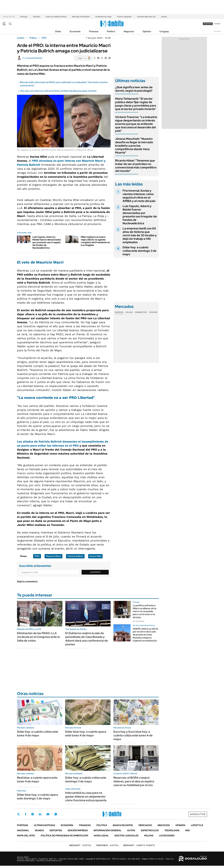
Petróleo (37, 17)
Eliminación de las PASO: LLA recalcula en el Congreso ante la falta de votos (38, 637)
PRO (44, 38)
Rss (187, 830)
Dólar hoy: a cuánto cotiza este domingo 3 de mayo (139, 251)
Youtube (48, 814)
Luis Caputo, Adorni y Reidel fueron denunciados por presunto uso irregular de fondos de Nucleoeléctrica (47, 242)
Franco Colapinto (124, 17)
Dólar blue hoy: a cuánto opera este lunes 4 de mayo (86, 734)
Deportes (56, 830)
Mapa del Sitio (26, 836)
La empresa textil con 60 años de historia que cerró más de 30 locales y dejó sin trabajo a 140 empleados (140, 235)
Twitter (18, 814)
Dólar (58, 31)
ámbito (21, 38)
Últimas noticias (44, 825)
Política (111, 31)
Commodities (141, 312)
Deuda (164, 17)
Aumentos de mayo (103, 17)
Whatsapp (56, 814)
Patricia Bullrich (75, 556)
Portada (23, 825)
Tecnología (172, 830)
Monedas (119, 312)
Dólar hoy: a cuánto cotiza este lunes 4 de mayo (38, 734)
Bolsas (129, 312)
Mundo (39, 830)
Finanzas (94, 31)
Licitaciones (167, 836)
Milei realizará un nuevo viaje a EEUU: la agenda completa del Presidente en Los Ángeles (95, 241)
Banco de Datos (123, 825)
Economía (75, 31)
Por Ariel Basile (139, 621)
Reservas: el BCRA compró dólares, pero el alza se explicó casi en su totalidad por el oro (134, 781)
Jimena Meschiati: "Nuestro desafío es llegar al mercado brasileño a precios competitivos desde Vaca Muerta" (134, 146)
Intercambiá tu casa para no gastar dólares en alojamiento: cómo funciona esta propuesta (86, 797)
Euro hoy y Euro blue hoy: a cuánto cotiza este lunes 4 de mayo (133, 735)
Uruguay (164, 31)
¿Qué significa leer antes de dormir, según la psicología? (134, 89)
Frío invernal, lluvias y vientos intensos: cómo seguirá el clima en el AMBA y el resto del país (139, 196)
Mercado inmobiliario (81, 17)
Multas (149, 836)
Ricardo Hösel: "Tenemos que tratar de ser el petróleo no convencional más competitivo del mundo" (136, 166)
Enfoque (24, 17)
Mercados (145, 825)
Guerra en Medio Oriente (56, 17)
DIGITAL (80, 845)
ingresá (217, 24)
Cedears (153, 312)
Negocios (129, 31)
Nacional (23, 830)
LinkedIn (40, 814)
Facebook (26, 814)
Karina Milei (95, 556)
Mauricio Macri (53, 556)
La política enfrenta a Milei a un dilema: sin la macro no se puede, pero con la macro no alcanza (144, 611)
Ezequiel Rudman (34, 58)
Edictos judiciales (126, 836)
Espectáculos (150, 830)
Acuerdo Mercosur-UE (146, 17)
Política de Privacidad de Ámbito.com (64, 836)
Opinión (147, 31)
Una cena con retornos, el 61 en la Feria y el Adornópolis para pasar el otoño (58, 91)
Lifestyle (197, 825)
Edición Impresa (78, 830)
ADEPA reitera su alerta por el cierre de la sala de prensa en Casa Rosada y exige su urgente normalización (145, 635)
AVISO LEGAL (101, 836)
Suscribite (95, 572)
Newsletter (217, 31)
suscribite (208, 24)
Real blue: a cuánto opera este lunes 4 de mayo (37, 779)
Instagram (33, 814)
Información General (107, 830)
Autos (131, 830)
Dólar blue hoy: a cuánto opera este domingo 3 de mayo (37, 797)
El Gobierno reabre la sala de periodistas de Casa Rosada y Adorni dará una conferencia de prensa (87, 639)
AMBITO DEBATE (139, 845)
